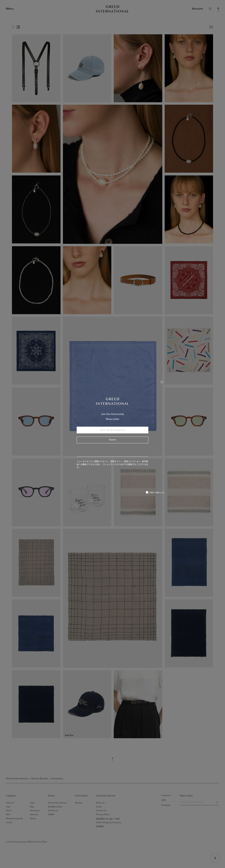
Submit (112, 440)
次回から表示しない (155, 492)
